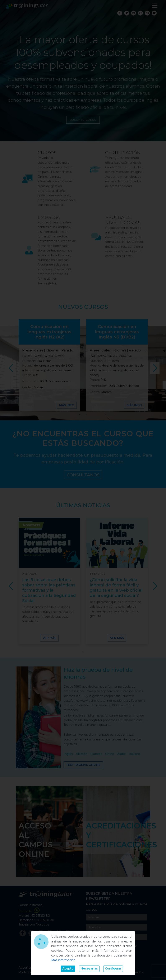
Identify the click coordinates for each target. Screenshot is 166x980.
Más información (63, 960)
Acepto (68, 968)
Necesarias (89, 968)
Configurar (113, 968)
